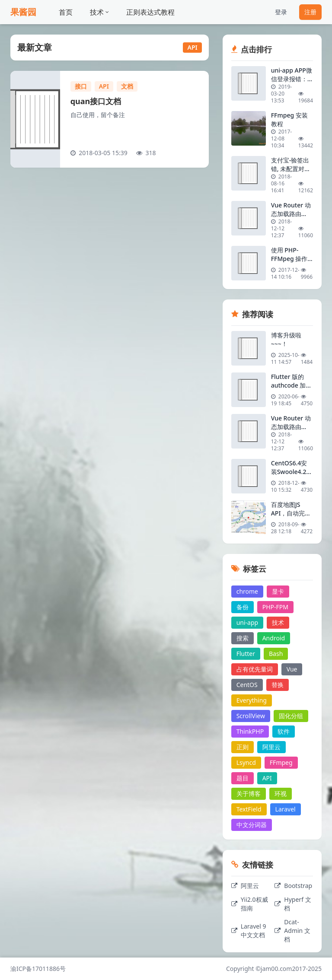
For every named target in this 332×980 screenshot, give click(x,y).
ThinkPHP (250, 731)
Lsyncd (246, 762)
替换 (278, 685)
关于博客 (249, 794)
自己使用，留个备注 (98, 115)
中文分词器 (252, 825)
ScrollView (251, 716)
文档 (127, 86)
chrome (247, 591)
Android (274, 638)
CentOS (247, 685)
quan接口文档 (96, 101)
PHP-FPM (275, 607)
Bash (276, 654)
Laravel (286, 809)
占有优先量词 (255, 669)
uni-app (247, 622)
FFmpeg (281, 762)
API (104, 86)
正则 (243, 747)
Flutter (246, 654)
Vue (292, 669)
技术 (99, 12)
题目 (243, 778)
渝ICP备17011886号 (38, 969)
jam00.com (276, 969)
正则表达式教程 (150, 12)
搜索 (243, 638)
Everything (252, 700)
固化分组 (291, 716)
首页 (66, 12)
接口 (81, 86)
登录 (281, 12)
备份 (243, 607)
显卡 (278, 591)
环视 (281, 794)
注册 (310, 12)
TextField (249, 809)
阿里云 (271, 747)
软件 (284, 731)
